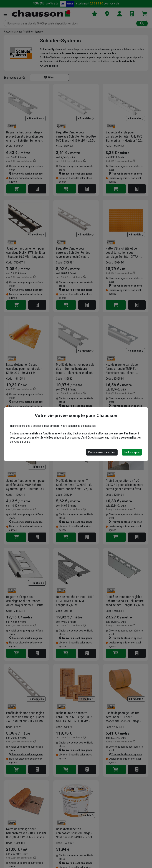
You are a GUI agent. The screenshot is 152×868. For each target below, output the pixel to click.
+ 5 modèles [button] (135, 351)
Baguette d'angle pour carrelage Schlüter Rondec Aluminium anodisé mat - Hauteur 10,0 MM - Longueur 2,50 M (74, 253)
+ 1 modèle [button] (136, 235)
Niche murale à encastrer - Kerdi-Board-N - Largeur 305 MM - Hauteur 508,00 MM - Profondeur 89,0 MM (74, 717)
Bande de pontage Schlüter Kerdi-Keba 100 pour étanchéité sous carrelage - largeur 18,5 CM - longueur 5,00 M (126, 717)
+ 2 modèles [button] (86, 235)
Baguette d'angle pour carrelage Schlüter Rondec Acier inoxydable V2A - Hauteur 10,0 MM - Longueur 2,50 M (26, 601)
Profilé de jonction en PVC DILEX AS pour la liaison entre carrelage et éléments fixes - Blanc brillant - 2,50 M (125, 485)
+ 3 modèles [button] (86, 118)
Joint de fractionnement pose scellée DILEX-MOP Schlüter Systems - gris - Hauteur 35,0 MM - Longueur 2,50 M (25, 485)
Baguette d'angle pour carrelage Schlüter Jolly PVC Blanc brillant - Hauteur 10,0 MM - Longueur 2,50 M (124, 136)
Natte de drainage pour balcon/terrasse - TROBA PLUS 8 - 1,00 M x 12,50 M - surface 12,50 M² (26, 833)
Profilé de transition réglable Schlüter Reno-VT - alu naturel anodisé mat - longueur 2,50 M (125, 601)
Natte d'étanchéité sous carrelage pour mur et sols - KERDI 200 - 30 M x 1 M (24, 369)
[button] (26, 174)
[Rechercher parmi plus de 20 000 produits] (70, 23)
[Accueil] (8, 32)
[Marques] (18, 32)
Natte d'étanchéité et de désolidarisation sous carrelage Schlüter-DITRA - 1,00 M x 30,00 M (123, 253)
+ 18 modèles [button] (35, 118)
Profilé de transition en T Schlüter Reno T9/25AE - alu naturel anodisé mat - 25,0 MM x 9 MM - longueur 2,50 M (75, 485)
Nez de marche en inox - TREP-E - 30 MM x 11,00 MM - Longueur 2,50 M (76, 601)
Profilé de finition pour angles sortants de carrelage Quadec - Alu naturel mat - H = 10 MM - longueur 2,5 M (26, 717)
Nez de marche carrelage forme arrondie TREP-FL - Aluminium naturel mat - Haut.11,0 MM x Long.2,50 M (123, 369)
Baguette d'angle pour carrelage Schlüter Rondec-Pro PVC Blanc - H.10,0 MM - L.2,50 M (76, 136)
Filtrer (49, 77)
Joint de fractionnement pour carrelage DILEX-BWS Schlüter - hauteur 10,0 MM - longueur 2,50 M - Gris (26, 253)
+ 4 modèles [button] (36, 699)
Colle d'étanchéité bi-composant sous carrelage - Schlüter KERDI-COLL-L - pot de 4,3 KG (76, 833)
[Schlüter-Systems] (34, 32)
